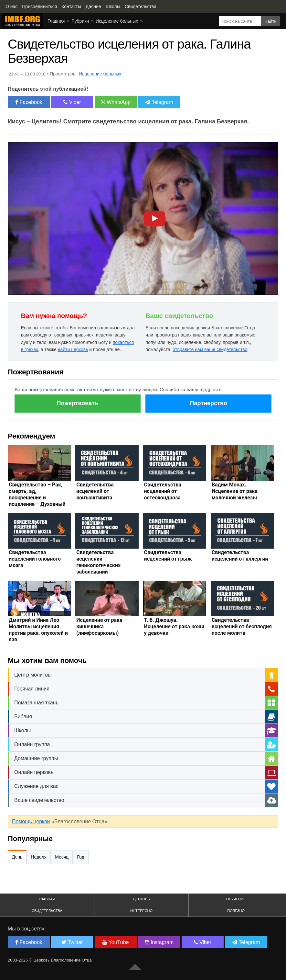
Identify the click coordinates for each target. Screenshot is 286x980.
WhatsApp (116, 102)
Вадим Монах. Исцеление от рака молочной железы (235, 491)
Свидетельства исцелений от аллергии (240, 556)
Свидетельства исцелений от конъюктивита (95, 491)
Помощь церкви (31, 821)
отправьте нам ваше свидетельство (210, 349)
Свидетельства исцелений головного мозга (35, 559)
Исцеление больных (117, 21)
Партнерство (209, 403)
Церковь (141, 899)
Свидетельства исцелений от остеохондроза (163, 491)
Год (80, 857)
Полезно (236, 911)
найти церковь (73, 349)
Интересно (141, 911)
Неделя (39, 857)
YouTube (116, 942)
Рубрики (80, 21)
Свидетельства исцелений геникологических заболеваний (98, 562)
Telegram (159, 102)
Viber (72, 102)
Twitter (72, 942)
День (17, 857)
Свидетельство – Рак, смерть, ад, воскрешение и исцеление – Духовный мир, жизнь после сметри (37, 501)
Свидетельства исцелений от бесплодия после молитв (242, 627)
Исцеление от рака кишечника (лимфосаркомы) (99, 627)
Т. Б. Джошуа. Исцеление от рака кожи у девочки (174, 627)
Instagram (159, 942)
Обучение (236, 899)
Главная (56, 21)
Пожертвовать (78, 403)
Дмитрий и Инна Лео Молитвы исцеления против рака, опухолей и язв (38, 630)
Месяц (62, 857)
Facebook (29, 102)
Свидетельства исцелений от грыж (168, 556)
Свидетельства (47, 911)
